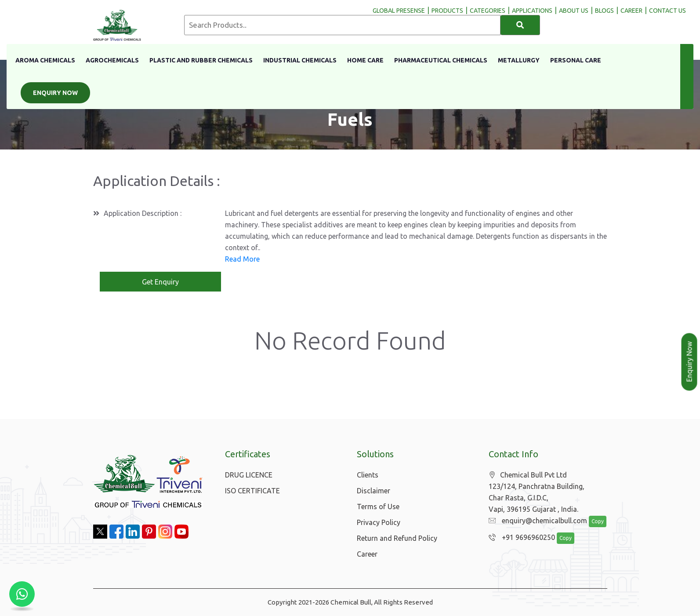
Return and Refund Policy (397, 538)
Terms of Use (378, 507)
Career (367, 554)
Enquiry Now (55, 93)
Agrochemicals (112, 60)
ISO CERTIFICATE (252, 491)
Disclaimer (374, 491)
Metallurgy (519, 60)
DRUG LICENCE (249, 475)
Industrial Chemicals (300, 60)
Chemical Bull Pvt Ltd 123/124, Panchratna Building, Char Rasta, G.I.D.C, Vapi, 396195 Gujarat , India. (537, 492)
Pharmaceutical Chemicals (441, 60)
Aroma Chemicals (45, 60)
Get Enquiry (160, 282)
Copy (593, 522)
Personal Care (576, 60)
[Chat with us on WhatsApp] (22, 594)
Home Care (365, 60)
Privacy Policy (379, 522)
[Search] (520, 25)
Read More (242, 259)
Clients (368, 475)
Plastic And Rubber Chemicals (201, 60)
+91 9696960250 (520, 538)
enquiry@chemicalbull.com (536, 521)
